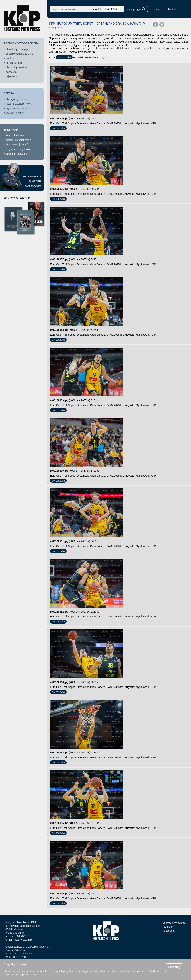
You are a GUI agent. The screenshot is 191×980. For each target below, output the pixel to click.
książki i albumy (15, 135)
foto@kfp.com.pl (23, 940)
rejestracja (12, 76)
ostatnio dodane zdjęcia (19, 54)
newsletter (12, 72)
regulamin (168, 927)
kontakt (172, 9)
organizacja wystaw (17, 108)
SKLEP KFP (11, 130)
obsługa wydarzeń (16, 99)
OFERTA (9, 93)
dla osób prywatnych (17, 67)
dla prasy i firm (14, 63)
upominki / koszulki (17, 154)
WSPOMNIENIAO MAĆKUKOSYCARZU (32, 181)
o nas (157, 9)
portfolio (10, 58)
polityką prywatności (88, 971)
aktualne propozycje (17, 49)
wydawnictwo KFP (16, 113)
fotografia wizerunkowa (19, 104)
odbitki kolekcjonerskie (19, 140)
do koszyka (64, 57)
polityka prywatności (174, 923)
